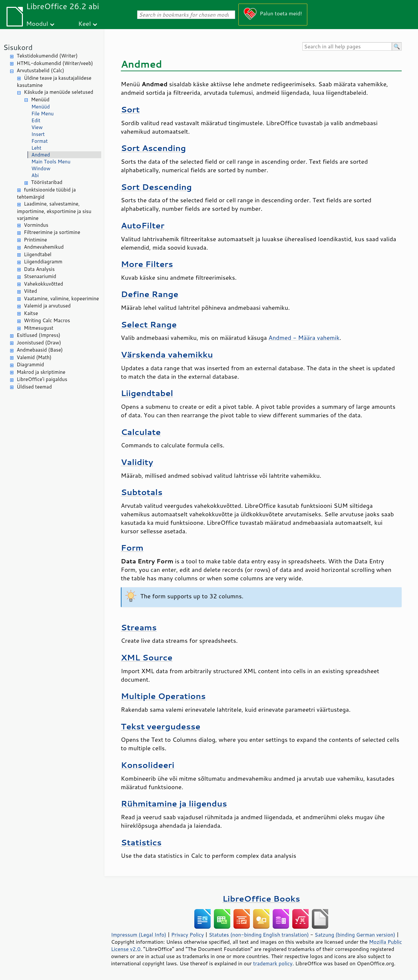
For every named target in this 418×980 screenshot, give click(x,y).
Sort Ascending (153, 148)
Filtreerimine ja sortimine (52, 232)
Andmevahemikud (44, 247)
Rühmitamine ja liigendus (174, 803)
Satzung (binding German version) (355, 935)
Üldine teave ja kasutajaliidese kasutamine (54, 82)
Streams (139, 627)
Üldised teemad (34, 387)
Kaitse (31, 313)
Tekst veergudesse (161, 726)
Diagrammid (30, 365)
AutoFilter (143, 225)
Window (41, 168)
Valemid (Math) (34, 357)
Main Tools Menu (51, 162)
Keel (84, 23)
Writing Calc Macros (47, 320)
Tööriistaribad (47, 182)
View (37, 127)
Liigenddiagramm (43, 262)
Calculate (141, 432)
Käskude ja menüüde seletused (59, 92)
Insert (38, 134)
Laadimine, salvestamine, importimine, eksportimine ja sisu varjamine (54, 211)
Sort (130, 109)
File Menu (42, 114)
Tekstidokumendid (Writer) (47, 56)
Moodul (37, 23)
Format (40, 141)
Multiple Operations (163, 696)
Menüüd (40, 100)
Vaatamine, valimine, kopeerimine (61, 299)
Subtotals (142, 492)
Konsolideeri (148, 765)
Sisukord (18, 47)
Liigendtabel (38, 254)
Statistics (141, 842)
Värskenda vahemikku (167, 354)
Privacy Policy (187, 935)
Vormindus (36, 225)
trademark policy (273, 963)
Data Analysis (39, 269)
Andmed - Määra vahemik (304, 338)
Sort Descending (156, 187)
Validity (137, 462)
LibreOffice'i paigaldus (42, 379)
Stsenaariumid (40, 276)
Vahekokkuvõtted (43, 284)
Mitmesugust (39, 328)
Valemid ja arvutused (47, 306)
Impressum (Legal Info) (139, 935)
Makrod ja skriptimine (41, 372)
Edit (36, 120)
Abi (35, 175)
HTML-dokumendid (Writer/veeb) (55, 63)
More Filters (147, 264)
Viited (30, 291)
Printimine (35, 240)
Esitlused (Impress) (39, 335)
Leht (36, 148)
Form (132, 548)
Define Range (150, 294)
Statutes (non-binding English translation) (259, 935)
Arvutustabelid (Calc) (40, 70)
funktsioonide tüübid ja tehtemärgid (46, 193)
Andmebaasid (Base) (40, 350)
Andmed (41, 155)
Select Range (149, 324)
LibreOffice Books (261, 898)
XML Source (147, 657)
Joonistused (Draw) (39, 343)
